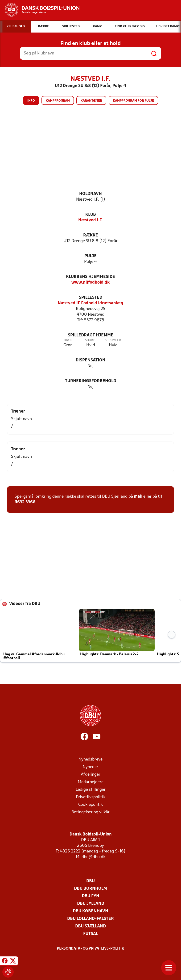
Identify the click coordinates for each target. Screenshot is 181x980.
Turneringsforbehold (91, 381)
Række (91, 235)
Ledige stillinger (91, 790)
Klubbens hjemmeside (90, 277)
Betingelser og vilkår (90, 812)
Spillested (91, 298)
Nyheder (90, 767)
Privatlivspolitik (91, 797)
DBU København (90, 911)
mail (138, 497)
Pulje (90, 256)
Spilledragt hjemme (91, 335)
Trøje (68, 340)
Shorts (91, 340)
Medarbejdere (91, 782)
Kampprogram (58, 101)
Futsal (91, 934)
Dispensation (90, 360)
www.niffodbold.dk (90, 283)
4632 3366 (25, 502)
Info (31, 101)
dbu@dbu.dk (93, 857)
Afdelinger (91, 775)
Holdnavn (90, 194)
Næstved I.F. (90, 220)
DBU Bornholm (90, 889)
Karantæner (91, 101)
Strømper (113, 340)
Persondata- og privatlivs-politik (90, 949)
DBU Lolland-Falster (90, 919)
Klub (91, 215)
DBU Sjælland (90, 926)
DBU (90, 881)
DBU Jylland (91, 904)
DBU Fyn (90, 896)
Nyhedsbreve (90, 759)
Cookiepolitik (90, 805)
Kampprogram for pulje (133, 101)
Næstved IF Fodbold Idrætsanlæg (90, 303)
